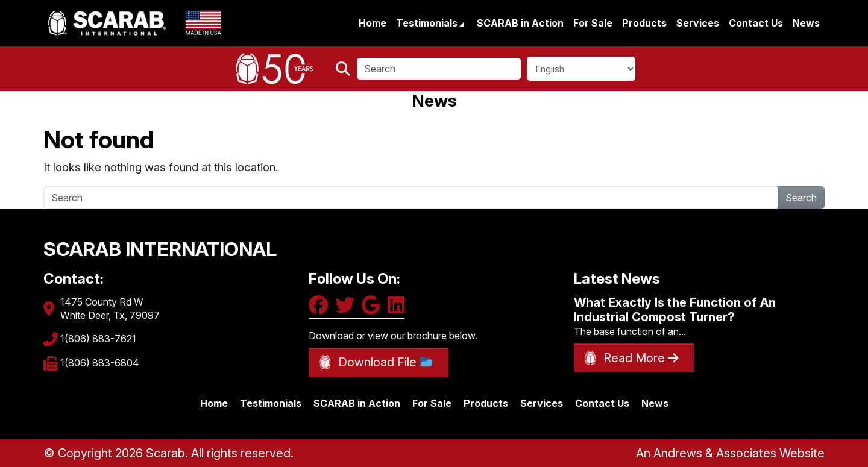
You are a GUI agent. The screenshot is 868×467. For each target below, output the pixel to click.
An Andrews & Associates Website (730, 453)
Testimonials (428, 23)
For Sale (593, 23)
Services (698, 23)
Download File (385, 362)
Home (373, 23)
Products (644, 23)
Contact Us (756, 23)
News (806, 23)
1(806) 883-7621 (98, 339)
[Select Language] (581, 69)
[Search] (439, 69)
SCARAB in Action (520, 23)
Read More (641, 358)
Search (801, 198)
